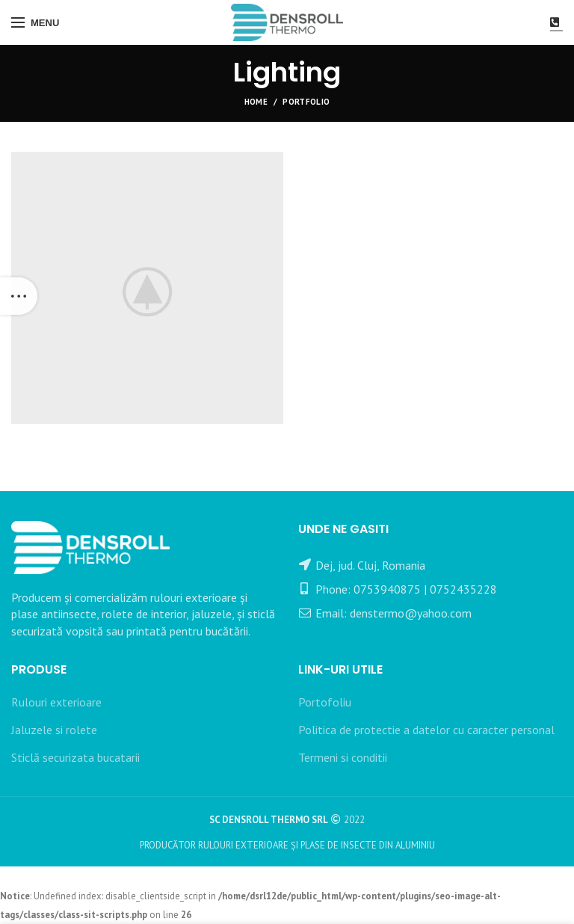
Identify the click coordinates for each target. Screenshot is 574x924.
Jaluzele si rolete (54, 730)
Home (256, 102)
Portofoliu (325, 702)
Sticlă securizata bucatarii (75, 757)
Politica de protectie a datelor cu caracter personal (426, 730)
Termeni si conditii (343, 757)
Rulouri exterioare (56, 702)
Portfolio (306, 102)
